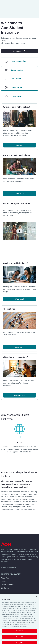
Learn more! (19, 193)
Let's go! (20, 145)
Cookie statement (8, 585)
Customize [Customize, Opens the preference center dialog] (19, 632)
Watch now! (19, 299)
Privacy (4, 581)
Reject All (19, 638)
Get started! (20, 51)
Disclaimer (5, 588)
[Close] (37, 598)
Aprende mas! (20, 395)
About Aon (5, 578)
